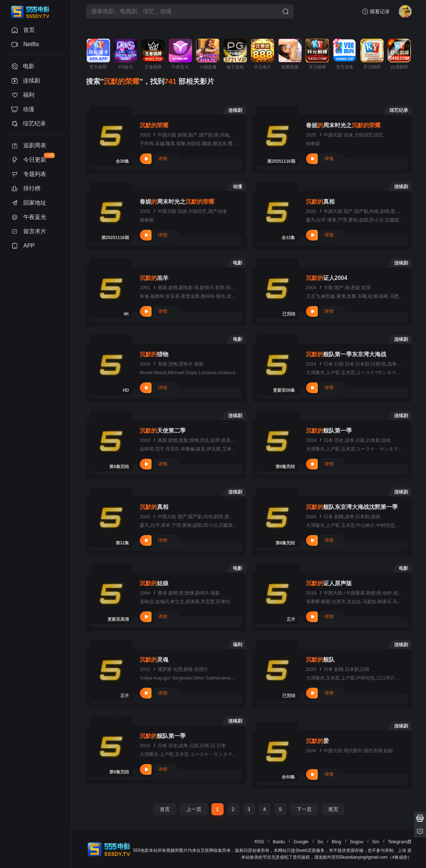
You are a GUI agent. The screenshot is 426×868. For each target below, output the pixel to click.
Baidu (279, 842)
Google (301, 842)
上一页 (194, 809)
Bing (336, 842)
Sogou (357, 842)
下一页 (304, 809)
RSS (259, 842)
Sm (376, 842)
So (320, 842)
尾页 (333, 809)
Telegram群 (400, 842)
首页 (165, 809)
